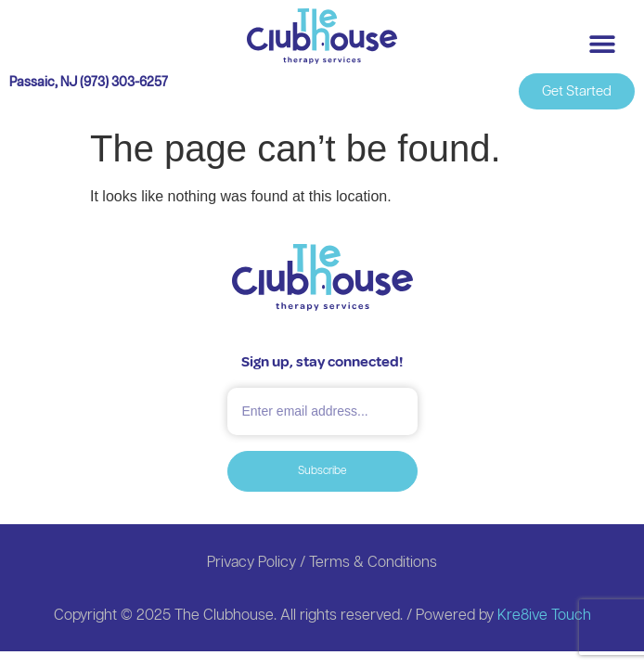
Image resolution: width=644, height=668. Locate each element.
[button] (602, 43)
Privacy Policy (251, 563)
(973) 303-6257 (124, 83)
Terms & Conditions (373, 563)
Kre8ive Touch (544, 616)
